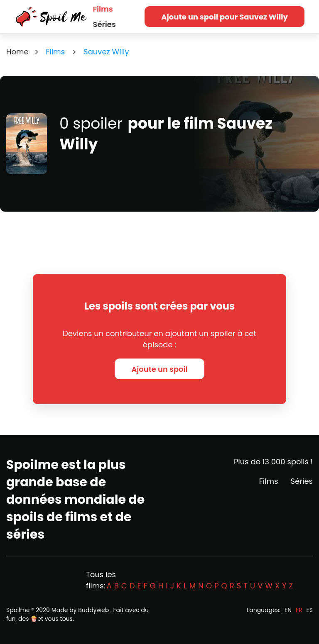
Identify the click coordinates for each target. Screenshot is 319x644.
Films (103, 9)
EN (288, 610)
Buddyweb (93, 610)
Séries (104, 24)
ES (310, 610)
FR (299, 610)
